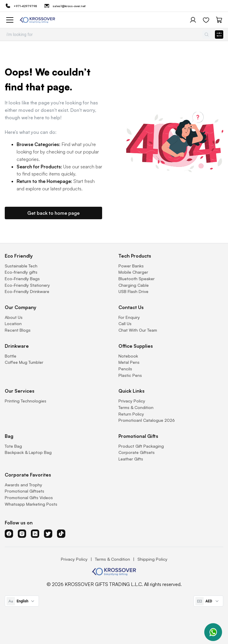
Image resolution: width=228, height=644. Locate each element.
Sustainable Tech (21, 266)
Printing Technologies (26, 401)
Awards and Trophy (23, 485)
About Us (14, 317)
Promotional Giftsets (24, 491)
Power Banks (131, 266)
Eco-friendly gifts (21, 272)
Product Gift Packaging (141, 446)
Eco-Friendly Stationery (27, 285)
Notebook (128, 356)
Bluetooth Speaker (137, 279)
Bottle (11, 356)
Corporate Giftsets (137, 452)
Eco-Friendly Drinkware (27, 291)
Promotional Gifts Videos (29, 498)
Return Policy (131, 414)
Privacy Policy (132, 401)
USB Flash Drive (133, 291)
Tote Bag (13, 446)
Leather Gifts (131, 459)
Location (13, 323)
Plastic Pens (130, 375)
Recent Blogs (18, 330)
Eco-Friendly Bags (22, 279)
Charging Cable (134, 285)
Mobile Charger (133, 272)
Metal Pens (129, 362)
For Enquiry (129, 317)
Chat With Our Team (138, 330)
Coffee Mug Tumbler (24, 362)
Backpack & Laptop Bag (28, 452)
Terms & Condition (136, 407)
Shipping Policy (152, 559)
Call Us (125, 323)
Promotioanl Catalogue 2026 (147, 420)
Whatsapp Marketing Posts (31, 504)
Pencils (125, 369)
